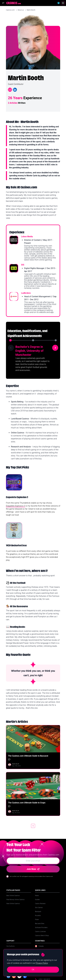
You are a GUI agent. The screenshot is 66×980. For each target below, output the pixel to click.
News (37, 896)
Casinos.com (11, 10)
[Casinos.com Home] (14, 3)
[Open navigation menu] (3, 3)
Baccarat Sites (40, 924)
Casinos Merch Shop (42, 936)
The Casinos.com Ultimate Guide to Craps (27, 803)
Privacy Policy (42, 963)
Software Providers (41, 928)
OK (33, 970)
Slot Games (39, 908)
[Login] (63, 3)
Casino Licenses (40, 932)
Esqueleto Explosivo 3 (16, 506)
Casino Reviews (40, 904)
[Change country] (59, 3)
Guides (37, 900)
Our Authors (11, 946)
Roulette (38, 916)
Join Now (33, 869)
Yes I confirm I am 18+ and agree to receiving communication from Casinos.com (31, 876)
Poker (37, 920)
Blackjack (38, 912)
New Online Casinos (13, 904)
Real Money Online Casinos (15, 900)
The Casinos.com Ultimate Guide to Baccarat (28, 756)
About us (21, 10)
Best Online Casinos (13, 896)
